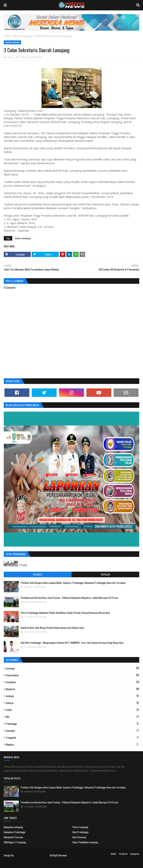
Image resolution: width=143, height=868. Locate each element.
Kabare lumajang (22, 36)
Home (7, 36)
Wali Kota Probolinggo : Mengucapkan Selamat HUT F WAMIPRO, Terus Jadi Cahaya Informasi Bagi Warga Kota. (72, 643)
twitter (114, 854)
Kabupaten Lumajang (13, 827)
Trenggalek (72, 738)
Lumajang (72, 668)
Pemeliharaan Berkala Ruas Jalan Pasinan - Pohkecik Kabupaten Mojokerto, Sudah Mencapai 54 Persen (69, 598)
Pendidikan (72, 682)
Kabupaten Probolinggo (15, 832)
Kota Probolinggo (81, 832)
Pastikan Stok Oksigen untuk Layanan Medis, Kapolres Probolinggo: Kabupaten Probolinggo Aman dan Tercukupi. (73, 583)
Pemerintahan (72, 675)
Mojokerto (72, 689)
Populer (105, 574)
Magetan (72, 744)
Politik (72, 710)
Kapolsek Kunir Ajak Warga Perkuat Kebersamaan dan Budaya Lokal (52, 628)
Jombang (72, 696)
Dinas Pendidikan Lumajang (85, 842)
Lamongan (72, 731)
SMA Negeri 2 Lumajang (15, 842)
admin (10, 57)
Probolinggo (72, 724)
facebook (123, 854)
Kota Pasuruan (79, 837)
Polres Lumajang (80, 827)
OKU (72, 717)
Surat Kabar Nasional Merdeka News (32, 855)
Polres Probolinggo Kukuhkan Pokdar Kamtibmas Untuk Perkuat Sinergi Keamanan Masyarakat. (65, 613)
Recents (38, 574)
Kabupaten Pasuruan (13, 837)
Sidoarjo (72, 703)
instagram (135, 854)
